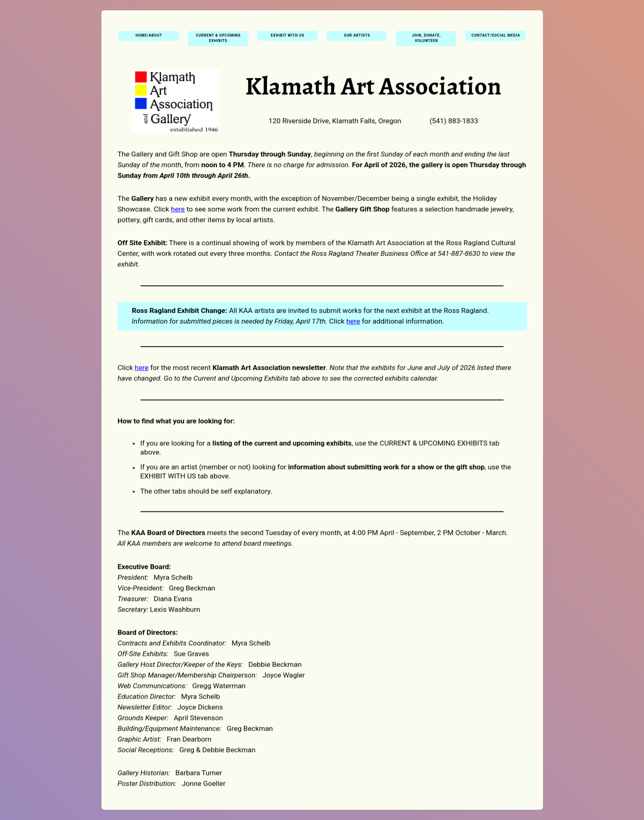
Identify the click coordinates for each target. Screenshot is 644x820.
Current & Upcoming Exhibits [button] (218, 40)
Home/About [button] (149, 38)
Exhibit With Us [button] (288, 38)
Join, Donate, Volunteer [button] (425, 40)
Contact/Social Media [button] (495, 38)
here (178, 210)
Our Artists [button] (357, 38)
